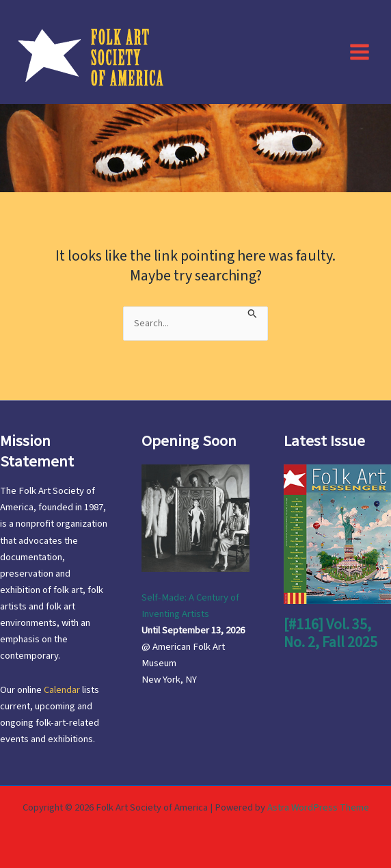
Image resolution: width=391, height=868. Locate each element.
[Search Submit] (253, 313)
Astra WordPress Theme (318, 807)
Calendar (62, 690)
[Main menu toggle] (360, 51)
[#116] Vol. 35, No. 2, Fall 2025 (331, 634)
